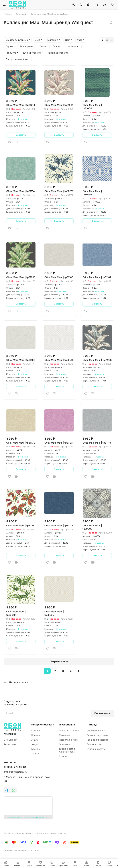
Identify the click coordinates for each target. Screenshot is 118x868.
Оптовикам (65, 744)
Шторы (63, 756)
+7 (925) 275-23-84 (15, 767)
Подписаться (102, 713)
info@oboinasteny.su (15, 772)
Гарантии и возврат (70, 731)
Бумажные (23, 119)
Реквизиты (10, 744)
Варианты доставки (98, 735)
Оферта (35, 850)
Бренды (36, 735)
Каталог (36, 731)
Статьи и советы (96, 749)
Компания (10, 734)
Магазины (65, 735)
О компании (10, 740)
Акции (35, 740)
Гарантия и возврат (97, 740)
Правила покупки (69, 740)
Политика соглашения (15, 850)
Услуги (35, 754)
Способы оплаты (96, 731)
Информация (67, 725)
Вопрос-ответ (94, 744)
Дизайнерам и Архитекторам (67, 750)
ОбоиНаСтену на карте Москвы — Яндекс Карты (28, 817)
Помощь (92, 725)
